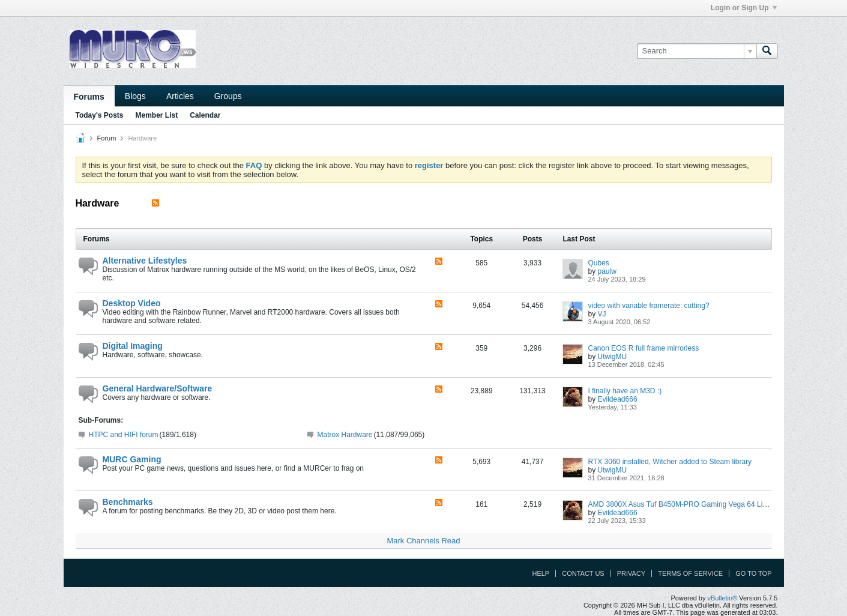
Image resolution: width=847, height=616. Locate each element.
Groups (228, 96)
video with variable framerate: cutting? (648, 306)
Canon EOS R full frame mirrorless (643, 348)
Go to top (753, 573)
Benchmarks (128, 502)
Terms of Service (690, 573)
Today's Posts (100, 115)
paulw (607, 271)
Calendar (205, 115)
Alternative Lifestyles (145, 261)
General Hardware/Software (158, 388)
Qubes (598, 263)
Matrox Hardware (345, 435)
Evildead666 (618, 399)
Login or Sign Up (744, 8)
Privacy (631, 573)
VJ (602, 314)
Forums (89, 97)
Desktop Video (132, 303)
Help (541, 573)
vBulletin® (723, 598)
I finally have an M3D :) (625, 391)
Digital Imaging (133, 346)
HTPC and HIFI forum (124, 435)
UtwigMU (613, 357)
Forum (107, 138)
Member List (157, 115)
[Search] (697, 51)
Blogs (135, 96)
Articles (180, 96)
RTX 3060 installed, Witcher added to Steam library (670, 462)
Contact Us (583, 573)
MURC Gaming (132, 459)
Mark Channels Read (423, 541)
